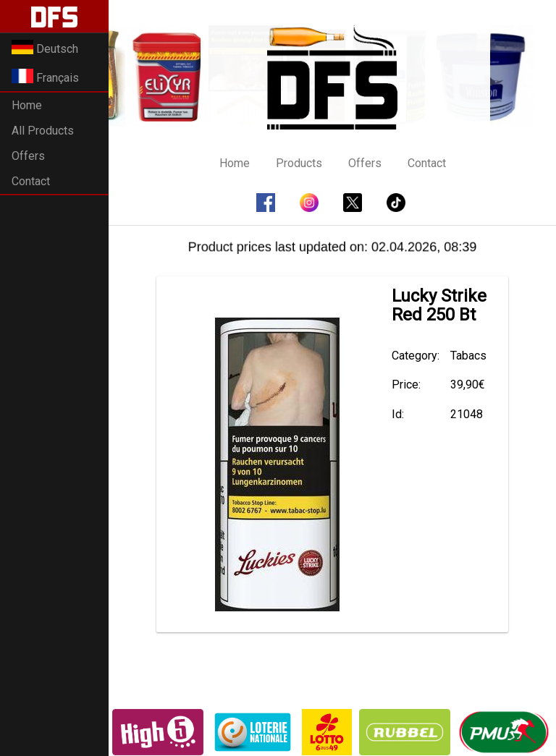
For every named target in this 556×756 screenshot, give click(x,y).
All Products (43, 131)
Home (27, 105)
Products (299, 163)
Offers (28, 156)
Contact (31, 181)
